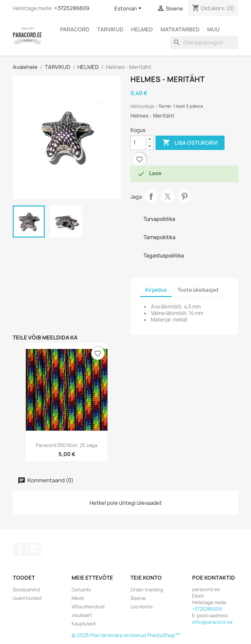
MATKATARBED (180, 29)
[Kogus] (138, 143)
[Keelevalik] (129, 9)
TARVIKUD (110, 29)
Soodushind (26, 590)
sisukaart (82, 615)
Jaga (151, 196)
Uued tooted (27, 598)
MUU (213, 29)
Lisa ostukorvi (190, 143)
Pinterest (184, 196)
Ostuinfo (81, 590)
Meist (78, 598)
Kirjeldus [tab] (156, 290)
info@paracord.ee (212, 622)
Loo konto (142, 607)
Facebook (20, 550)
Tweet (168, 196)
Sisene (138, 598)
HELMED (142, 29)
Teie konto (146, 578)
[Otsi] (204, 42)
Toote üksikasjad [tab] (198, 290)
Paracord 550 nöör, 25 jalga (67, 445)
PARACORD (75, 29)
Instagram (34, 550)
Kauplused (84, 624)
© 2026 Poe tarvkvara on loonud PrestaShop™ (126, 635)
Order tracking (147, 590)
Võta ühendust (88, 607)
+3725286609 (72, 8)
